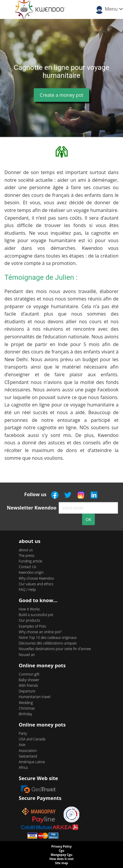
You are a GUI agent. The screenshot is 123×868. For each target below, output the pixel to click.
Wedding (26, 703)
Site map (62, 863)
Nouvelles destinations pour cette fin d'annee (55, 649)
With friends (28, 685)
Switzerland (28, 756)
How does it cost (62, 859)
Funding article (30, 561)
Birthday (25, 714)
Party (23, 733)
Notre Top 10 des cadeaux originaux (48, 638)
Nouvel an (27, 655)
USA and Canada (32, 739)
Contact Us (27, 567)
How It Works (29, 609)
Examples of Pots (32, 626)
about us (26, 550)
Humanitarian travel (35, 697)
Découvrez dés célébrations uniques (48, 643)
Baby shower (29, 680)
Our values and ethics (36, 584)
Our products (29, 620)
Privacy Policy (61, 846)
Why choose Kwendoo (36, 578)
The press (27, 556)
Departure (27, 691)
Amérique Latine (32, 762)
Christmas (27, 708)
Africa (23, 767)
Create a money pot (61, 95)
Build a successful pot (36, 615)
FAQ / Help (27, 590)
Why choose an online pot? (40, 632)
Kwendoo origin (31, 572)
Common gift (29, 674)
